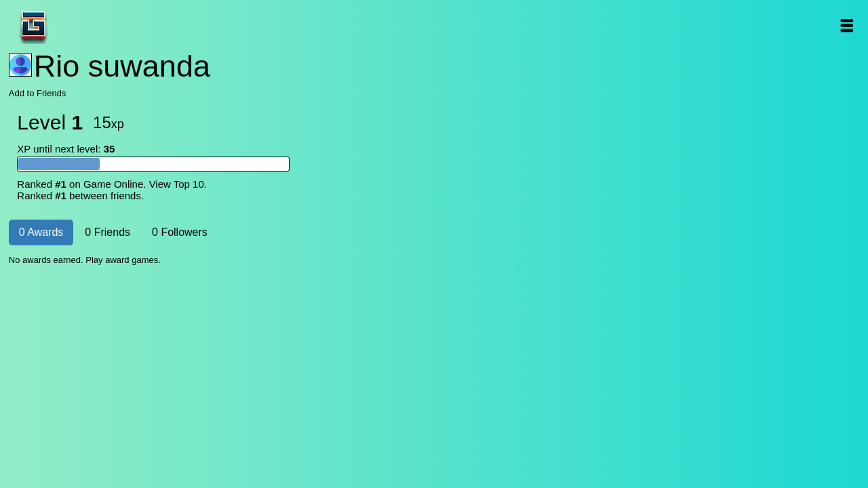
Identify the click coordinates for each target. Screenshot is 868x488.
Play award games (122, 260)
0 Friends (107, 232)
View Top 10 (177, 184)
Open (846, 25)
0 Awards (41, 232)
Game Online (76, 25)
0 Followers (180, 232)
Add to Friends (38, 93)
